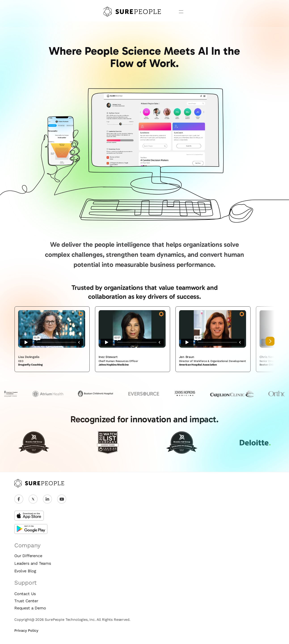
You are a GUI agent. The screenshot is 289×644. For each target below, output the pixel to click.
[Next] (270, 341)
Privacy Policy (26, 630)
